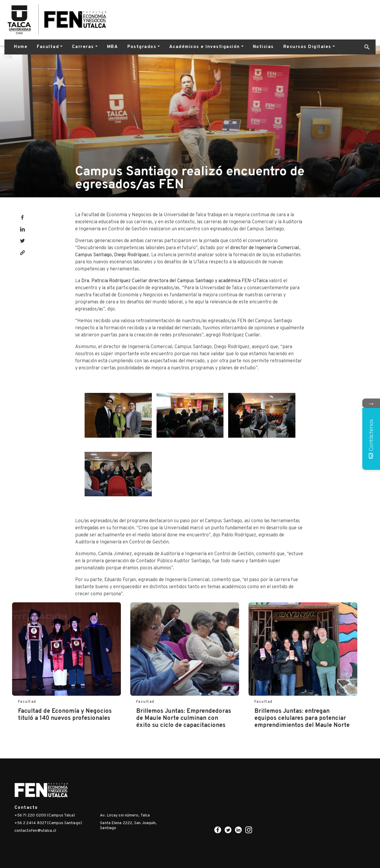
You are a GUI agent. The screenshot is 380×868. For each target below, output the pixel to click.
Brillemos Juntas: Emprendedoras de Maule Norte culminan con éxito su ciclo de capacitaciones (184, 718)
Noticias (263, 47)
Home (21, 47)
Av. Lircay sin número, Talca (125, 815)
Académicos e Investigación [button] (205, 47)
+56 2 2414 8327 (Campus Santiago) (48, 823)
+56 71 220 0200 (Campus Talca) (45, 815)
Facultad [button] (48, 47)
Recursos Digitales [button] (307, 47)
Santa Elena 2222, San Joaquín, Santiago (128, 826)
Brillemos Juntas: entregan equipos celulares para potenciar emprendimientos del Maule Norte (302, 718)
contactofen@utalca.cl (35, 831)
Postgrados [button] (142, 47)
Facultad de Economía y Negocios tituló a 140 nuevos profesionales (65, 715)
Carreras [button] (83, 47)
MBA (113, 47)
